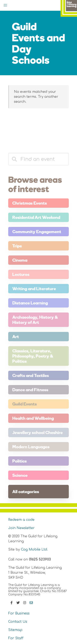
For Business (19, 613)
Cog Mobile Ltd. (34, 550)
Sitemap (15, 630)
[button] (5, 5)
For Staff (16, 638)
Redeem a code (21, 520)
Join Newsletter (21, 528)
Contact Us (18, 622)
